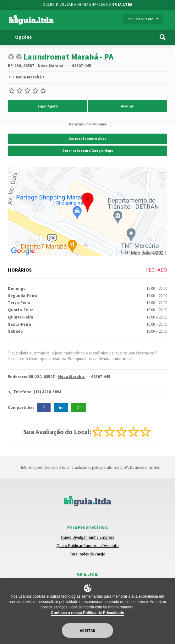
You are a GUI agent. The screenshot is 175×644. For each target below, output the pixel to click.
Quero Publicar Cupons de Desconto (88, 546)
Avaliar (127, 106)
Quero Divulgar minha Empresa (88, 537)
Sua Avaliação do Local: (57, 432)
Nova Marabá (29, 77)
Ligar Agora (48, 106)
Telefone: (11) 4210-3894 (37, 392)
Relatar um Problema (88, 124)
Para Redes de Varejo (88, 554)
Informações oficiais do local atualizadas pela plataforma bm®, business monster (88, 467)
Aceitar (87, 631)
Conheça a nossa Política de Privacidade (87, 613)
